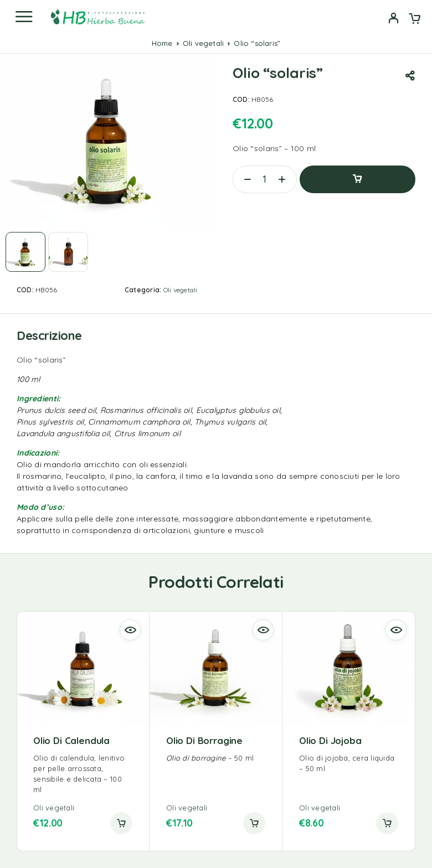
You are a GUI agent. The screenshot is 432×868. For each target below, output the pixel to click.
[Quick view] (130, 630)
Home (162, 43)
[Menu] (24, 17)
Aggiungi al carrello (358, 179)
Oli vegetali (203, 43)
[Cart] (415, 19)
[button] (121, 823)
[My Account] (394, 19)
